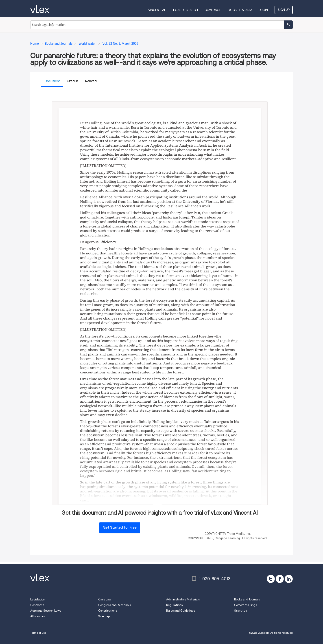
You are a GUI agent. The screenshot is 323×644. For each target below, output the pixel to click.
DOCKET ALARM (240, 10)
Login (263, 10)
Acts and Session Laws (46, 611)
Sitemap (104, 616)
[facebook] (280, 579)
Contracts (37, 605)
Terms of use (38, 633)
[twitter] (271, 579)
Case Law (105, 599)
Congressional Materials (115, 605)
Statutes (240, 611)
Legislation (38, 599)
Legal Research (185, 10)
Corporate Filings (246, 605)
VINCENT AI (157, 10)
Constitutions (108, 611)
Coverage (213, 10)
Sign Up (284, 10)
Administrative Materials (183, 599)
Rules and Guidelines (181, 611)
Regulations (174, 605)
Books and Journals (247, 599)
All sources (37, 616)
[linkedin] (289, 579)
